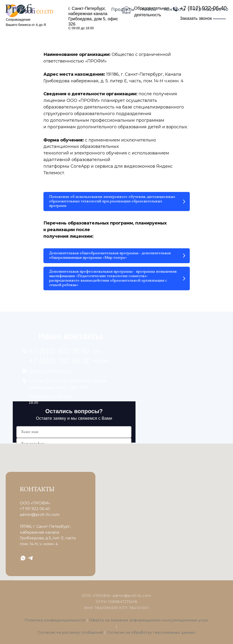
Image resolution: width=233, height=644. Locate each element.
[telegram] (30, 558)
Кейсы (149, 9)
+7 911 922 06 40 (210, 9)
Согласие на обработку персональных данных (151, 632)
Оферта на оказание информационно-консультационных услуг (149, 620)
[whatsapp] (23, 558)
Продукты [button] (123, 9)
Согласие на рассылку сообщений (70, 632)
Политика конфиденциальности (55, 620)
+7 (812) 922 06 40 (59, 351)
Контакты (175, 9)
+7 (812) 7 (46, 360)
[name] (74, 432)
